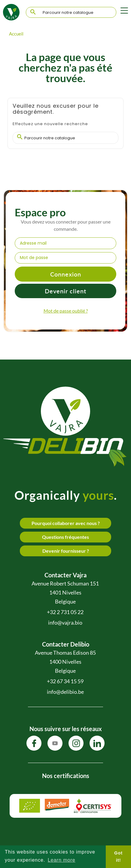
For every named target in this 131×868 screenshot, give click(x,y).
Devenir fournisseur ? (66, 551)
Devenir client (65, 291)
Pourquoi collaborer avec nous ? (66, 523)
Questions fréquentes (65, 537)
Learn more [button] (62, 860)
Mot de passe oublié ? (66, 311)
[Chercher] (71, 13)
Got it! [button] (118, 857)
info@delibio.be (65, 692)
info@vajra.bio (65, 622)
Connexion (66, 274)
